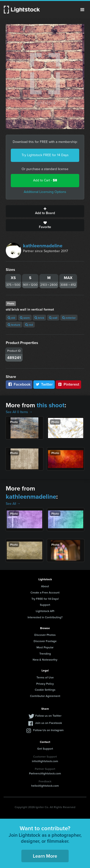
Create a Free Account (45, 592)
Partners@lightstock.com (45, 773)
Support (45, 605)
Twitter (44, 384)
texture (14, 325)
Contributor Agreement (45, 696)
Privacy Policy (45, 684)
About (45, 586)
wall (53, 318)
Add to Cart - (45, 180)
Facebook (19, 384)
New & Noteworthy (45, 660)
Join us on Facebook (48, 723)
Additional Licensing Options (45, 192)
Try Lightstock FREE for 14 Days (45, 155)
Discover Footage (45, 641)
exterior (69, 318)
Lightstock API (45, 611)
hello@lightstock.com (45, 786)
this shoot (51, 405)
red (29, 325)
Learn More (45, 856)
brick (39, 318)
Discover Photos (45, 635)
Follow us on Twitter (48, 716)
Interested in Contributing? (45, 617)
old (11, 318)
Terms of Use (45, 677)
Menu (82, 10)
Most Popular (45, 647)
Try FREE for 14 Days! (45, 599)
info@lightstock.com (45, 761)
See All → (13, 504)
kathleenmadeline (43, 246)
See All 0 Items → (19, 412)
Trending (45, 654)
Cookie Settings (45, 690)
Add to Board (45, 211)
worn (25, 318)
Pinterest (68, 384)
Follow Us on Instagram (48, 730)
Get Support (45, 749)
